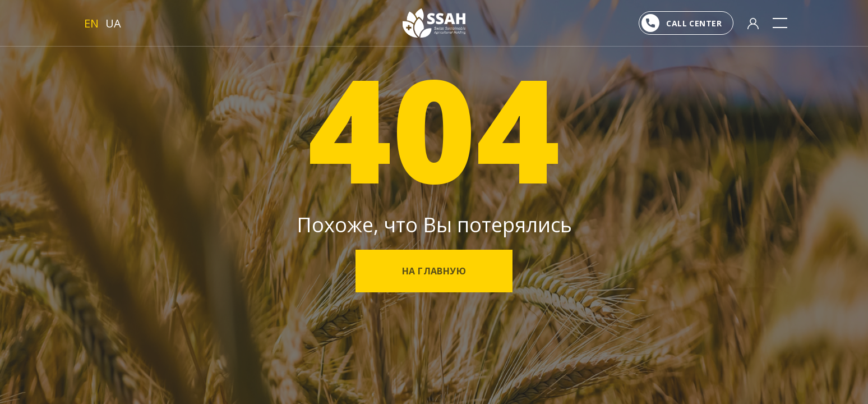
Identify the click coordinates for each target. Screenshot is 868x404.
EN (91, 23)
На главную (434, 271)
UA (113, 23)
